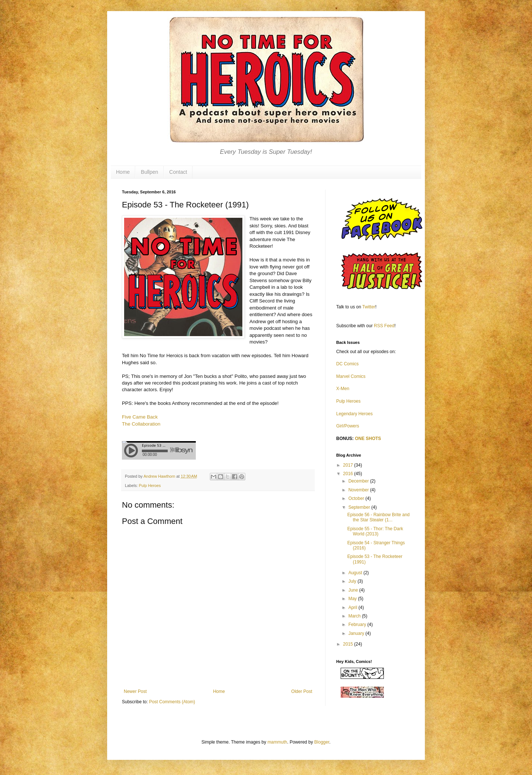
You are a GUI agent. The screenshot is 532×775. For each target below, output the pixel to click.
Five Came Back (140, 417)
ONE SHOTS (368, 439)
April (353, 608)
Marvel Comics (351, 376)
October (357, 498)
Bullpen (149, 172)
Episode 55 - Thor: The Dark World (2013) (375, 531)
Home (123, 172)
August (356, 573)
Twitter (369, 307)
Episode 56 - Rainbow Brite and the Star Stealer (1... (378, 517)
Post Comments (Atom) (172, 702)
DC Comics (347, 364)
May (353, 599)
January (357, 633)
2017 (349, 465)
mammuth (277, 742)
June (354, 590)
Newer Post (135, 691)
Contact (178, 172)
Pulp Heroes (150, 485)
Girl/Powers (348, 426)
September (360, 507)
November (359, 490)
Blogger (322, 742)
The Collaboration (141, 424)
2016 (349, 474)
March (355, 616)
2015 (349, 644)
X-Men (343, 389)
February (358, 625)
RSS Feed (384, 326)
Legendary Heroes (354, 414)
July (353, 581)
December (359, 481)
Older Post (302, 691)
